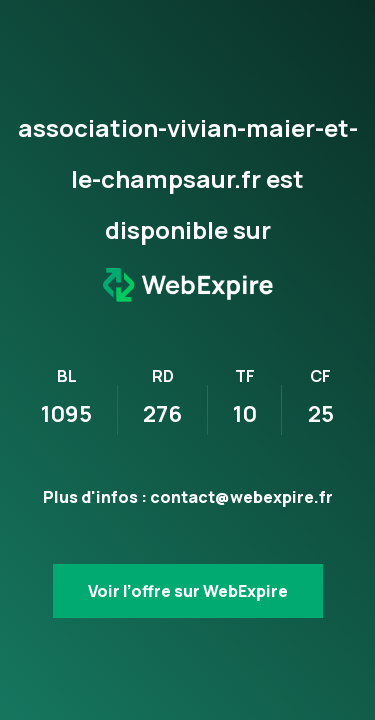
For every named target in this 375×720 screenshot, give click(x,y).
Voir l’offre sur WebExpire (188, 591)
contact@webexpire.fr (241, 497)
